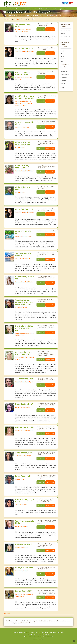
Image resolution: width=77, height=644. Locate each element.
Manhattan (63, 81)
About (54, 9)
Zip (5, 19)
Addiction (63, 34)
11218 (62, 62)
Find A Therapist (11, 9)
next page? (7, 613)
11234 (62, 56)
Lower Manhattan (65, 75)
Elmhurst (63, 84)
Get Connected (25, 9)
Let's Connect (41, 29)
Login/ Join (63, 9)
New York (11, 19)
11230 (62, 51)
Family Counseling (65, 39)
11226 (62, 54)
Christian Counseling (65, 36)
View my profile (50, 29)
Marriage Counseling (65, 31)
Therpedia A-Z (38, 9)
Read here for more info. (38, 639)
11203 (62, 59)
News (48, 9)
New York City (64, 72)
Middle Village (64, 78)
